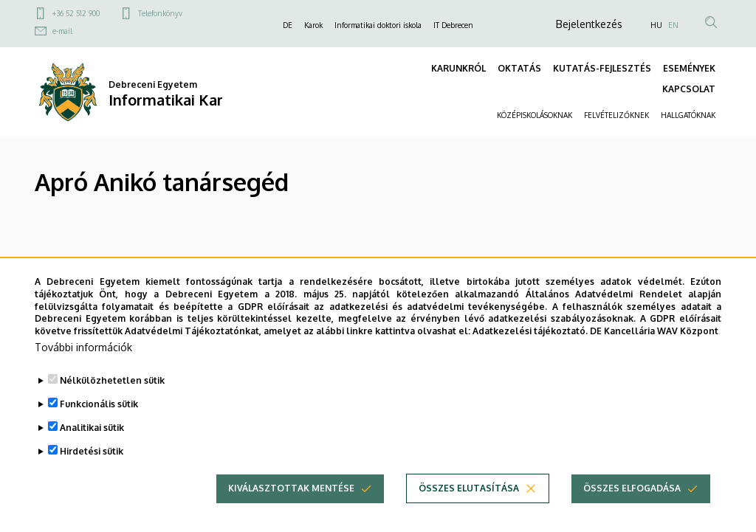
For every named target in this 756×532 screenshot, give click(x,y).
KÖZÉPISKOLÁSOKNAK (535, 115)
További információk (83, 347)
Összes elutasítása (469, 488)
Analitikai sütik (92, 428)
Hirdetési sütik (92, 451)
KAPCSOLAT (689, 89)
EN (673, 25)
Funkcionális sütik (99, 404)
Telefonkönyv (160, 13)
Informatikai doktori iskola (378, 25)
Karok (313, 25)
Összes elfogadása (632, 488)
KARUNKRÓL (458, 68)
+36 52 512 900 (76, 13)
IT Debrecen (453, 25)
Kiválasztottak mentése (291, 488)
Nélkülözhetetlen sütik (112, 380)
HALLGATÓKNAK (688, 115)
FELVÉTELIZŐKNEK (616, 115)
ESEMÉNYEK (689, 68)
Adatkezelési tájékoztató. (530, 331)
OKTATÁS (519, 68)
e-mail (62, 31)
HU (656, 25)
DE (288, 25)
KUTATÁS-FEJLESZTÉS (602, 68)
